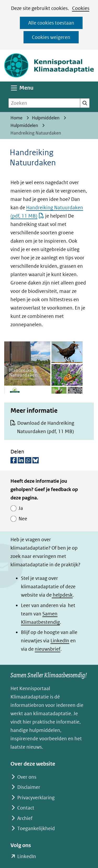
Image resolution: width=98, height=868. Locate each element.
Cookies (81, 8)
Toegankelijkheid (36, 828)
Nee (23, 519)
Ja (21, 508)
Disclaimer (29, 787)
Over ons (27, 777)
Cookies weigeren (51, 37)
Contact (26, 808)
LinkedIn (60, 641)
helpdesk (62, 595)
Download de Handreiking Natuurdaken (46, 427)
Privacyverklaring (36, 798)
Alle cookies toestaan (51, 23)
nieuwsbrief (48, 649)
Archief (25, 818)
